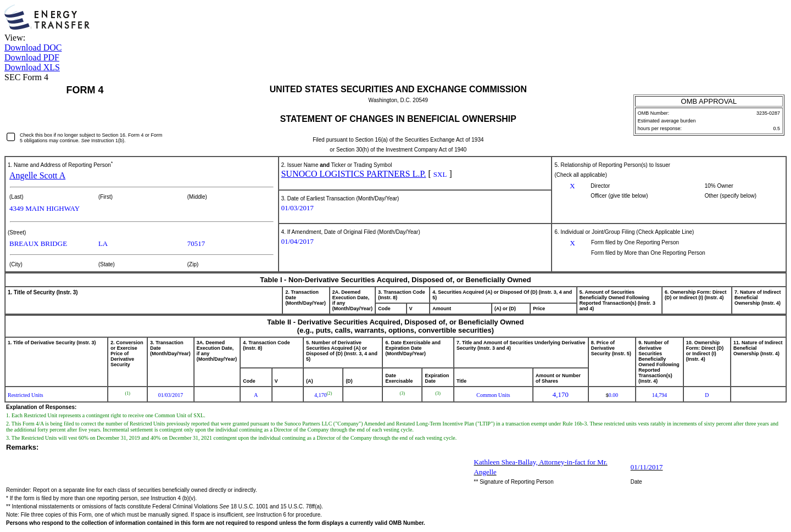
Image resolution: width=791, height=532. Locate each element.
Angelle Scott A (37, 175)
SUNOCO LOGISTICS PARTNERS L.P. (354, 174)
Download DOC (33, 47)
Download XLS (32, 67)
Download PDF (32, 57)
